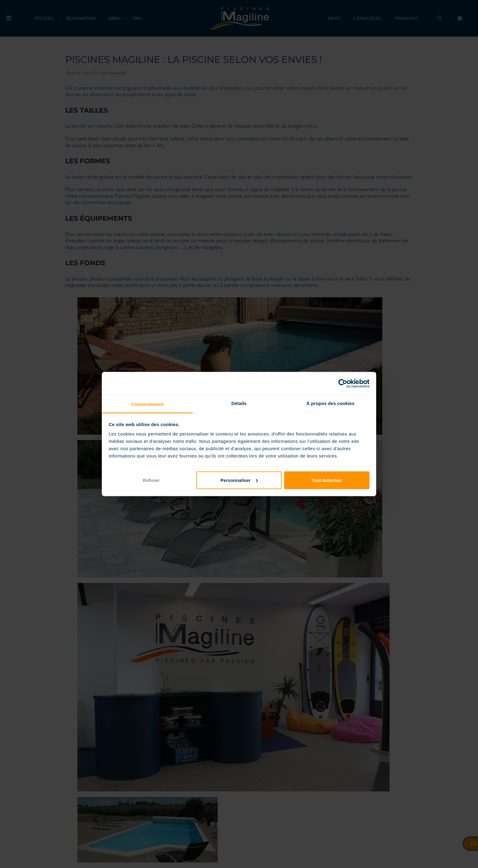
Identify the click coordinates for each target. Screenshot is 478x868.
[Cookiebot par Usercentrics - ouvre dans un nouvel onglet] (343, 383)
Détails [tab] (239, 403)
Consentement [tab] (147, 404)
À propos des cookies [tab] (330, 403)
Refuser (152, 480)
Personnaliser (239, 480)
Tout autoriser (327, 480)
